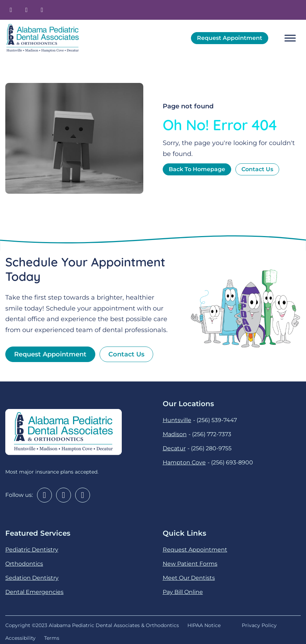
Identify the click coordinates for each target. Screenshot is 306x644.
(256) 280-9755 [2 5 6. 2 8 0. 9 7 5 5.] (211, 448)
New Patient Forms (190, 564)
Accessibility (20, 638)
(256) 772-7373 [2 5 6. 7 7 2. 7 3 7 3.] (212, 434)
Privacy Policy (259, 625)
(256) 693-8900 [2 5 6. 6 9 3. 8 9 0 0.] (232, 462)
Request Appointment (230, 38)
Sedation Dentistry (32, 578)
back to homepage (197, 169)
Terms (52, 638)
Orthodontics (24, 564)
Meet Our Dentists (189, 578)
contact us (257, 169)
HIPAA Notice (205, 625)
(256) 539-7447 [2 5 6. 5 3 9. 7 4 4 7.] (217, 420)
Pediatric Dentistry (32, 550)
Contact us (126, 354)
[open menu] (290, 38)
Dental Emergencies (34, 592)
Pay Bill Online (183, 592)
